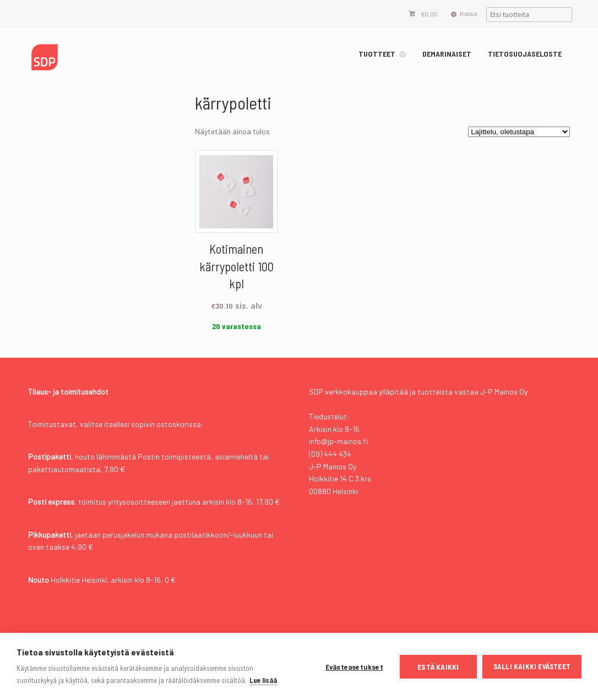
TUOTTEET (377, 54)
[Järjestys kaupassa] (519, 132)
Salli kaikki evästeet (532, 666)
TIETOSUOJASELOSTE (525, 54)
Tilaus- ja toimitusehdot (68, 392)
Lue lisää (263, 680)
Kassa (469, 13)
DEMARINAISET (447, 54)
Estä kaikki (438, 667)
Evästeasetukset (354, 667)
